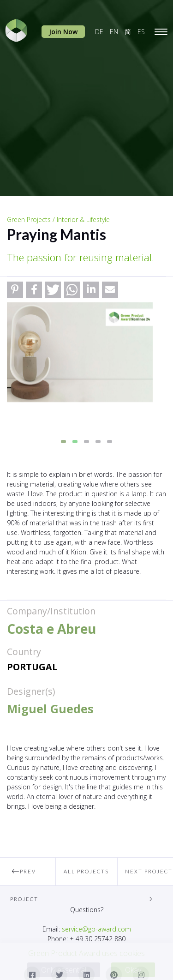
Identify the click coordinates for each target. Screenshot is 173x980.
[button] (15, 290)
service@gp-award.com (96, 929)
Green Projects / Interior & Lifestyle (58, 219)
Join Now (63, 32)
